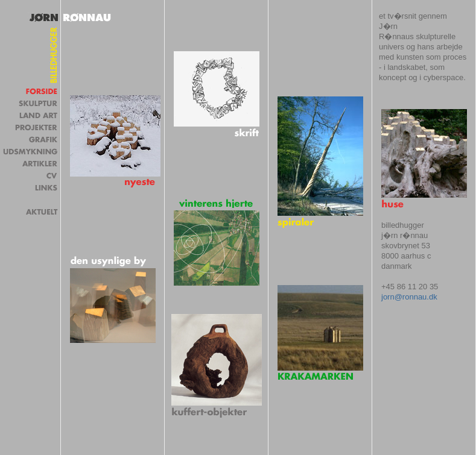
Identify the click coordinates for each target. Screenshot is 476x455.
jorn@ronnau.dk (409, 297)
